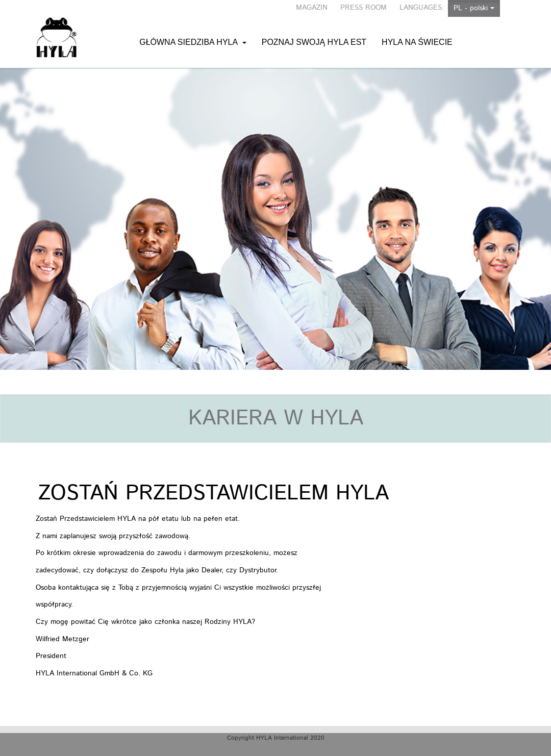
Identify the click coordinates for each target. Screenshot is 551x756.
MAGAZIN (312, 8)
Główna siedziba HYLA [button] (193, 32)
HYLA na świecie (417, 32)
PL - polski (474, 8)
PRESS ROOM (364, 8)
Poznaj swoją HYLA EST (314, 32)
